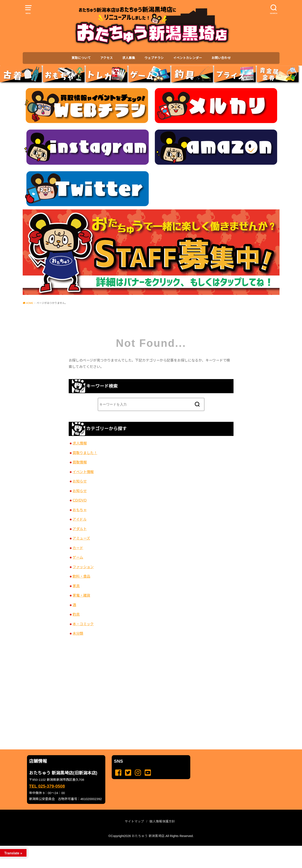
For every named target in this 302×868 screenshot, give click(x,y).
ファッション (83, 567)
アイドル (80, 519)
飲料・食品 (81, 576)
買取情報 (80, 462)
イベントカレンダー (188, 58)
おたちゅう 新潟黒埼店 (148, 836)
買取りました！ (85, 453)
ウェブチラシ (154, 58)
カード (78, 548)
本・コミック (83, 624)
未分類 (78, 633)
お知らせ (80, 481)
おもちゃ (80, 510)
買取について (81, 58)
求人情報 (80, 443)
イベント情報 (83, 472)
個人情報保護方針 (162, 821)
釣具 (76, 614)
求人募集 (129, 58)
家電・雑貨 (81, 595)
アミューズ (81, 538)
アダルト (80, 529)
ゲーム (78, 557)
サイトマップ (134, 821)
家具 (76, 586)
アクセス (106, 58)
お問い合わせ (221, 58)
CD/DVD (80, 500)
